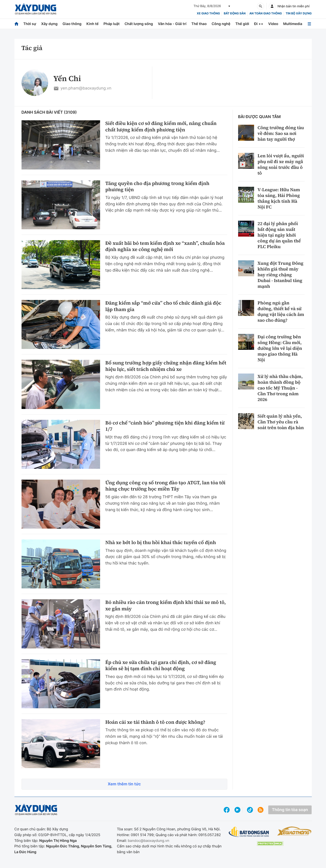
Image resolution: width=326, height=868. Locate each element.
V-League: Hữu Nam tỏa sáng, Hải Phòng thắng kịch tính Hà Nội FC (279, 198)
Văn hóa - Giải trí (172, 24)
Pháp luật (111, 24)
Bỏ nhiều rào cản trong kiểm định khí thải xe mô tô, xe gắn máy (166, 606)
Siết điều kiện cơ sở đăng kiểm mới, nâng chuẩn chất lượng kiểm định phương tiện (161, 127)
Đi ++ (259, 24)
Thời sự (30, 24)
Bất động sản (235, 14)
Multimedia (293, 24)
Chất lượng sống (139, 24)
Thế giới (242, 24)
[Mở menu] (309, 24)
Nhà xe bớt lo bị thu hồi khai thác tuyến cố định (161, 543)
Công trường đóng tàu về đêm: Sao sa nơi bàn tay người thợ (281, 133)
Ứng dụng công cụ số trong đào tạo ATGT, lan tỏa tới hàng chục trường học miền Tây (165, 486)
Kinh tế (92, 24)
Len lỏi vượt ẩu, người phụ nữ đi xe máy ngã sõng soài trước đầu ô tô (281, 164)
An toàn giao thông (266, 14)
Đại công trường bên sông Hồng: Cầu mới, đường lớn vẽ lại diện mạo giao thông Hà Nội (280, 348)
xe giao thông (208, 14)
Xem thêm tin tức (124, 784)
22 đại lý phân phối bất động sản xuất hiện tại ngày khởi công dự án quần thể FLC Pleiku (279, 235)
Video (273, 24)
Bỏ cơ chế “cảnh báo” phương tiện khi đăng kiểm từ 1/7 (165, 426)
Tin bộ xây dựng (299, 14)
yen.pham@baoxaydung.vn (82, 89)
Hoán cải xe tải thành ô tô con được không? (155, 722)
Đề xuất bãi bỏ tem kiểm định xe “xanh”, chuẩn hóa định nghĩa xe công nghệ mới (165, 246)
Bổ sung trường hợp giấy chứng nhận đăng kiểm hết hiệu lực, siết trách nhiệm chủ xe (166, 366)
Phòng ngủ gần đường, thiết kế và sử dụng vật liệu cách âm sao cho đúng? (281, 311)
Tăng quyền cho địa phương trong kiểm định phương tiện (157, 187)
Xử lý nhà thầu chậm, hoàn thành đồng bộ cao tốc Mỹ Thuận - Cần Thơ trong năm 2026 (280, 388)
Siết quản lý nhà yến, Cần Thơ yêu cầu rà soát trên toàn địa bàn (281, 422)
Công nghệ (221, 24)
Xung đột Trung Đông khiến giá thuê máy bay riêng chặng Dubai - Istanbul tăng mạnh (281, 275)
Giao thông (72, 24)
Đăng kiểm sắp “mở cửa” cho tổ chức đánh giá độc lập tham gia (163, 306)
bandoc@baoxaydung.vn (149, 841)
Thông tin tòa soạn (290, 810)
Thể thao (199, 24)
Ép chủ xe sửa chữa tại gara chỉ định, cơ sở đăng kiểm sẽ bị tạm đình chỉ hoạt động (161, 666)
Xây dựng (49, 24)
